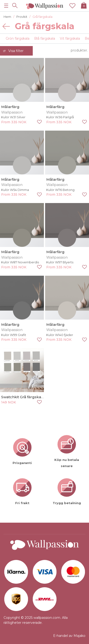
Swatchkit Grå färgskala (23, 397)
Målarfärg (10, 107)
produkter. (79, 50)
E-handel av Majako (69, 636)
